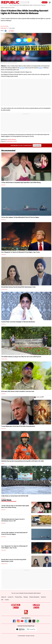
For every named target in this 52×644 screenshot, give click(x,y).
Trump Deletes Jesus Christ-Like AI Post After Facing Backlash (18, 426)
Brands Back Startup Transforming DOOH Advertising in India (18, 287)
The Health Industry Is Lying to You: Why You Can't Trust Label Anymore (21, 357)
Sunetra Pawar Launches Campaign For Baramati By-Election (18, 322)
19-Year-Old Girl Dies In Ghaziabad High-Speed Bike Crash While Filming (21, 183)
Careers (7, 600)
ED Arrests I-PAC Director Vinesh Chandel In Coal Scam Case (18, 391)
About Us (4, 597)
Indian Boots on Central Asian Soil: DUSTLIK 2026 (15, 496)
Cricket (3, 463)
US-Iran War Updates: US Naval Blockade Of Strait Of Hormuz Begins (20, 217)
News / (2, 5)
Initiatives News (4, 289)
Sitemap (26, 597)
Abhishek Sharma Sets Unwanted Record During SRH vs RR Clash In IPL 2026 (22, 461)
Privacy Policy (18, 597)
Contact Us (11, 597)
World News (4, 220)
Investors (43, 597)
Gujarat (41, 68)
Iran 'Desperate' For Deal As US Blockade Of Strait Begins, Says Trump (20, 252)
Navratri (22, 68)
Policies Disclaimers (34, 597)
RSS (2, 600)
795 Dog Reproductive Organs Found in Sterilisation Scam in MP (13, 520)
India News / (7, 5)
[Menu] (49, 2)
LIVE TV (45, 2)
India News (4, 28)
